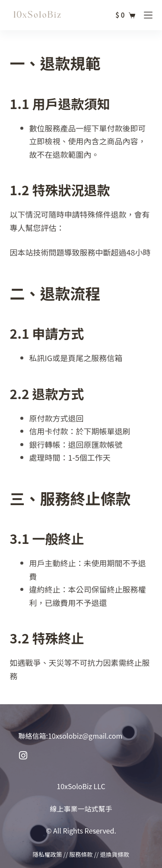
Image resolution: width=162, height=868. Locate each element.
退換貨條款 (114, 854)
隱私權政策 (48, 854)
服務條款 (81, 854)
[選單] (148, 15)
